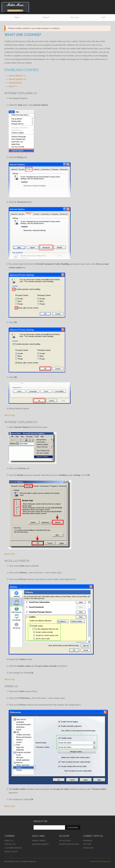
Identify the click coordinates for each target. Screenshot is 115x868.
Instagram (88, 848)
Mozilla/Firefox (15, 83)
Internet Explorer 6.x (17, 79)
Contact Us (10, 844)
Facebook (88, 841)
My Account (65, 841)
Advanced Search (40, 844)
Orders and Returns (69, 844)
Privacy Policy (11, 852)
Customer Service (13, 848)
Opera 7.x (13, 86)
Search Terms (39, 841)
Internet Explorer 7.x (17, 76)
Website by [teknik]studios (100, 862)
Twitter (87, 844)
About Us (9, 841)
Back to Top (10, 415)
